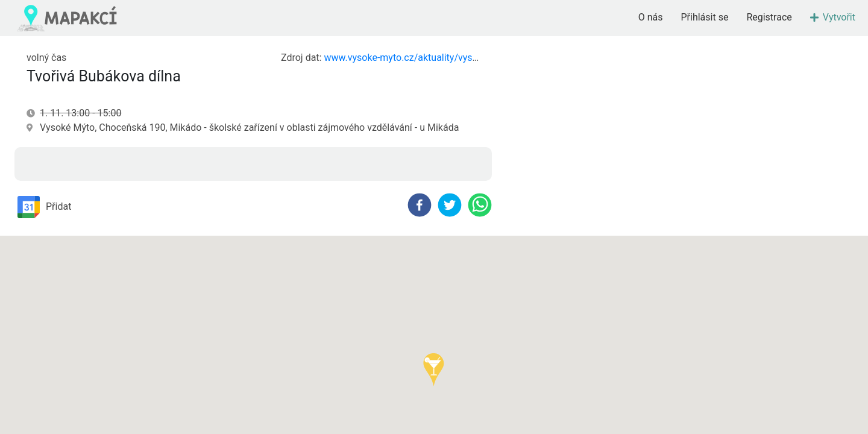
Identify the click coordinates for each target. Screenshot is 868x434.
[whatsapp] (480, 205)
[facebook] (420, 205)
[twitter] (450, 205)
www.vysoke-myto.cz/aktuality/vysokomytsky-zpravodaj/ (445, 58)
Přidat (44, 207)
